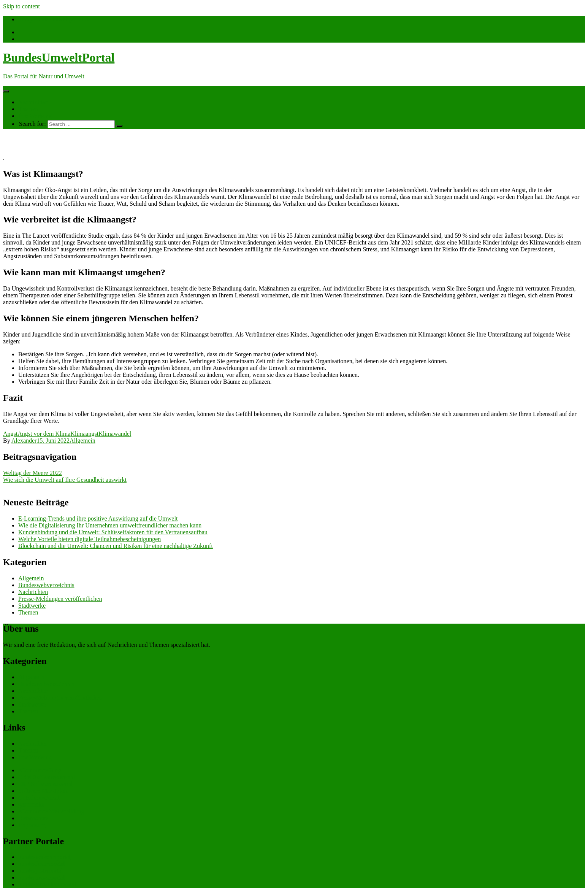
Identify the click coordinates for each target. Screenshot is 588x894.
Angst (10, 434)
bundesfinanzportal (42, 864)
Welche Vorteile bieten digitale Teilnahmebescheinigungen (90, 539)
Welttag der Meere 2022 (32, 473)
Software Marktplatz (43, 791)
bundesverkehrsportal (44, 857)
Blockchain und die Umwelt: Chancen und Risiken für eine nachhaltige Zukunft (116, 546)
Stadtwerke (32, 606)
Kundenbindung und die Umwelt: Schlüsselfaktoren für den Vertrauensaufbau (113, 532)
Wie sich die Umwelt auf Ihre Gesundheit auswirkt (65, 480)
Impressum (32, 825)
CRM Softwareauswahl (47, 777)
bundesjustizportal (40, 871)
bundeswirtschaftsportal (47, 884)
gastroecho (31, 804)
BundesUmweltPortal (59, 57)
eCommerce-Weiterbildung (51, 811)
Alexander (24, 441)
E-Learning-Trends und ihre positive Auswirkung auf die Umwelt (98, 518)
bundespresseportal (42, 877)
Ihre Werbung (35, 116)
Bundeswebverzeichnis (46, 585)
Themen (28, 109)
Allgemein (82, 441)
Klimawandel (115, 434)
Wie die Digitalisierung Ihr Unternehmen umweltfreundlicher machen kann (110, 525)
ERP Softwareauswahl (45, 784)
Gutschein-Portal (39, 798)
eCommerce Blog (40, 770)
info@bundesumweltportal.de (54, 19)
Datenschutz (33, 818)
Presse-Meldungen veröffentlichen (60, 599)
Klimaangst (84, 434)
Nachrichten (33, 102)
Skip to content (21, 6)
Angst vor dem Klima (44, 434)
